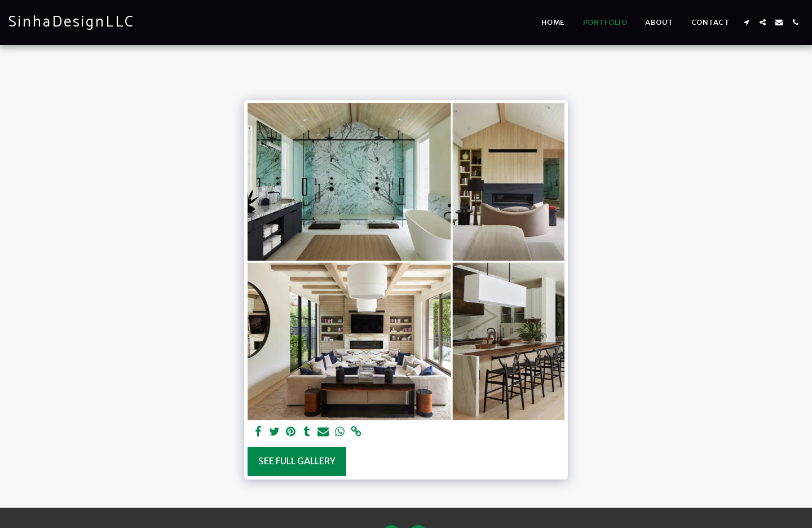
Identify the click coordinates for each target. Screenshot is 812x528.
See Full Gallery (297, 461)
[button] (746, 22)
